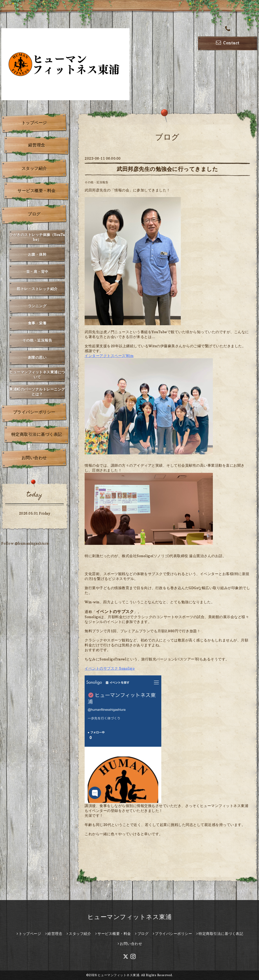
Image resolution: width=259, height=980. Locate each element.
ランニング (37, 306)
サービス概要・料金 (37, 191)
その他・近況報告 (96, 182)
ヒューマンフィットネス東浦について (37, 374)
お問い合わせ (34, 458)
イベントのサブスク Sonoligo (110, 668)
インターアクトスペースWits (109, 356)
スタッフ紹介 (34, 168)
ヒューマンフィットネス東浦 (130, 917)
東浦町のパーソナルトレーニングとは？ (37, 392)
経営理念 (37, 145)
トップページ (34, 123)
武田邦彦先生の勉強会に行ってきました (167, 169)
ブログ (34, 214)
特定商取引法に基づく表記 (37, 434)
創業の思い (37, 357)
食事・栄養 (37, 323)
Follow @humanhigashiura (25, 543)
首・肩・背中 (37, 272)
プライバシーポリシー (34, 412)
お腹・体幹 (37, 254)
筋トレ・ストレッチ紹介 (37, 289)
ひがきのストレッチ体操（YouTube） (37, 237)
